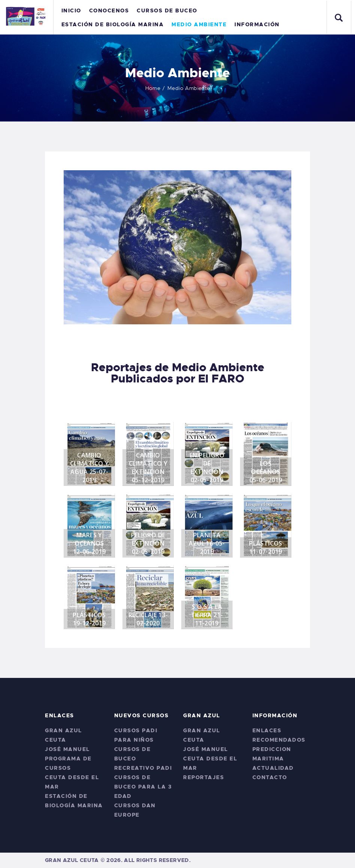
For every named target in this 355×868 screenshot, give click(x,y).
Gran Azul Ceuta (72, 860)
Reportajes (204, 777)
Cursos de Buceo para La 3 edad (143, 787)
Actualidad (273, 768)
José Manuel (67, 749)
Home (153, 88)
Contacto (270, 777)
